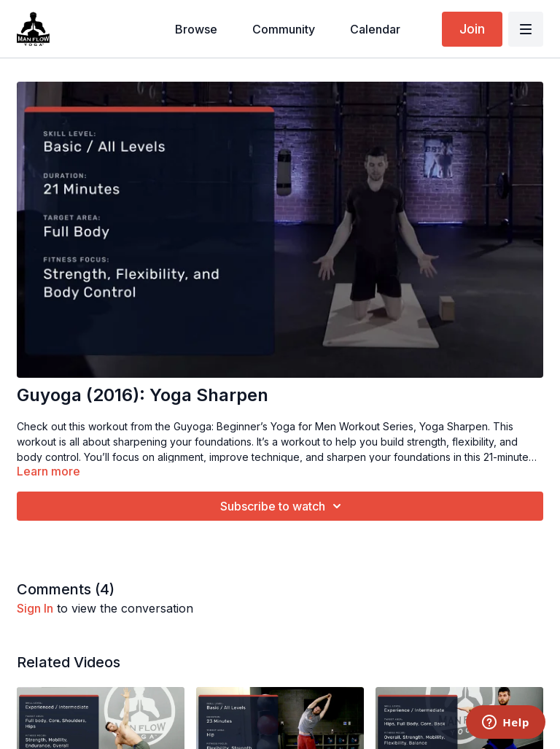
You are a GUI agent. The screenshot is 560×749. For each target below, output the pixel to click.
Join (472, 29)
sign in (35, 608)
